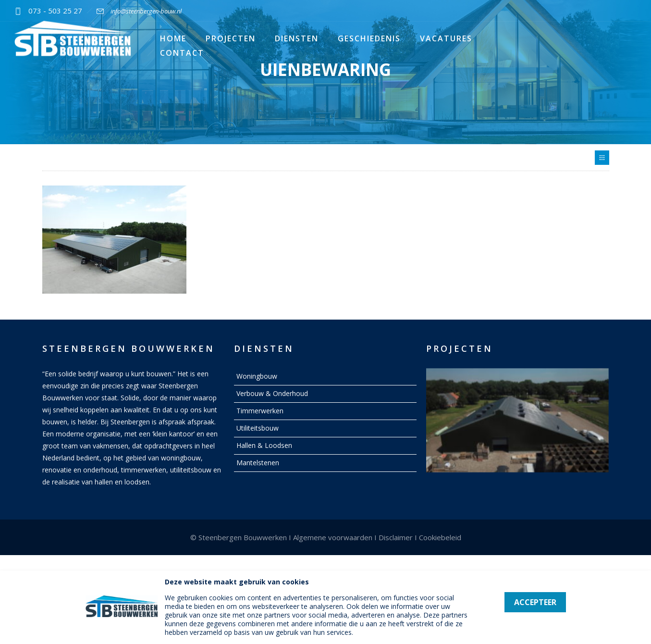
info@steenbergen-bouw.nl (146, 11)
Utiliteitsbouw (258, 428)
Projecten (231, 38)
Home (173, 38)
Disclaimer (396, 537)
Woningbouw (257, 376)
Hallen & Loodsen (264, 445)
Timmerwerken (260, 411)
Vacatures (446, 38)
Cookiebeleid (440, 537)
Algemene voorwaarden (333, 537)
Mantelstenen (258, 463)
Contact (182, 53)
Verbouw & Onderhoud (272, 393)
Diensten (297, 38)
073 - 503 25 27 (55, 11)
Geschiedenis (369, 38)
